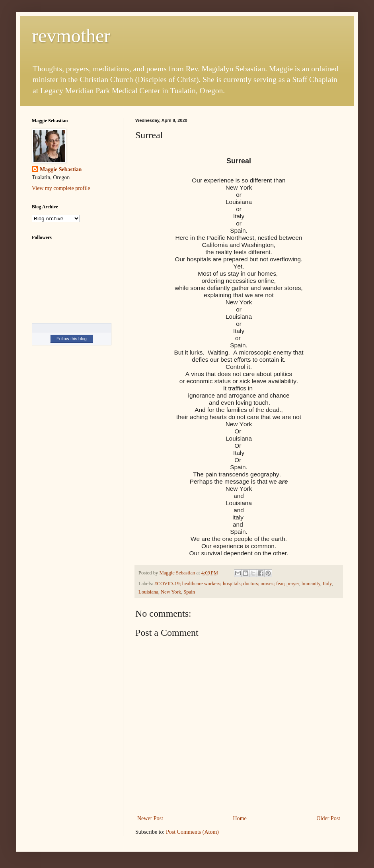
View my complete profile (61, 188)
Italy (327, 584)
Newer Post (150, 818)
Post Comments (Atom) (192, 832)
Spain (189, 592)
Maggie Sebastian (61, 169)
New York (171, 592)
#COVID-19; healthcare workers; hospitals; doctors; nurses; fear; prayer (227, 584)
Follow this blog (72, 339)
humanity (311, 584)
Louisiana (148, 592)
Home (240, 818)
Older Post (329, 818)
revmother (71, 36)
